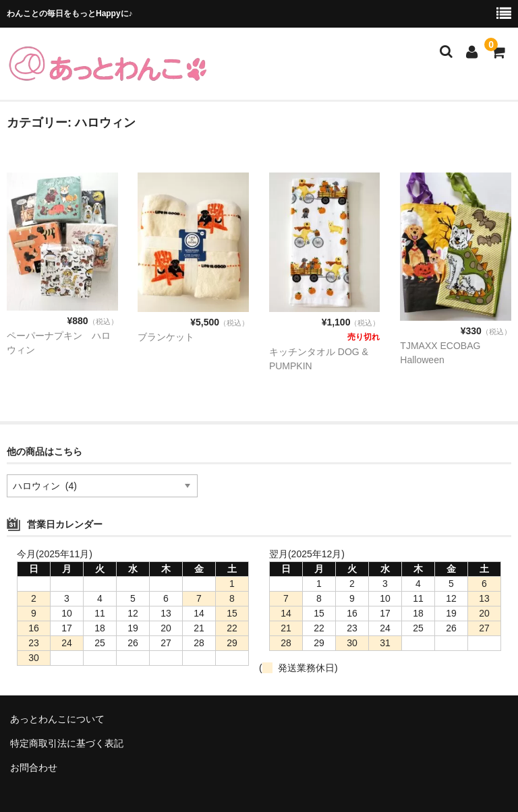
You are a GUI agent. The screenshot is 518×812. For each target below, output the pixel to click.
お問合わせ (34, 768)
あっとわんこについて (57, 719)
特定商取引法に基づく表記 (67, 743)
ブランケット (166, 337)
